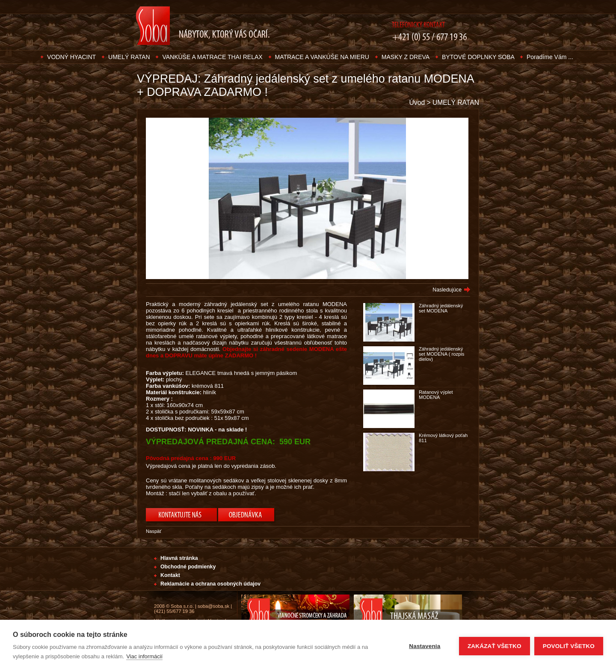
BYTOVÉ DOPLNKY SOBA (479, 57)
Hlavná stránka (179, 558)
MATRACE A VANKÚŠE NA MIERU (322, 57)
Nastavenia (425, 646)
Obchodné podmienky (188, 567)
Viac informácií (144, 656)
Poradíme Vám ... (550, 57)
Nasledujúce (447, 290)
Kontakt (170, 575)
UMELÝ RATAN (129, 57)
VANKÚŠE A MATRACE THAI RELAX (212, 57)
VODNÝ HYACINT (71, 57)
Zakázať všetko (495, 646)
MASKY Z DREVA (406, 57)
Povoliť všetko (569, 646)
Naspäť (154, 531)
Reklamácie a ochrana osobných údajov (210, 584)
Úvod (417, 103)
